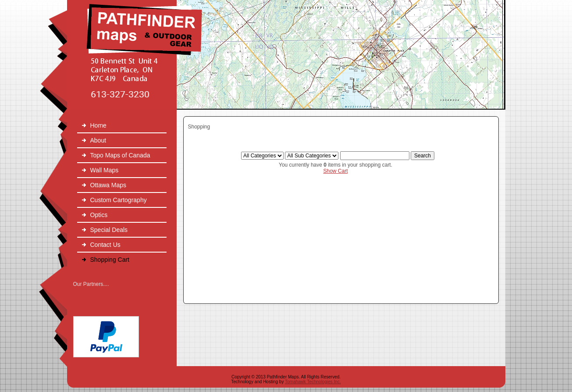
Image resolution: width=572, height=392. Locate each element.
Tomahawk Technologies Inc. (313, 382)
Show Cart (335, 171)
